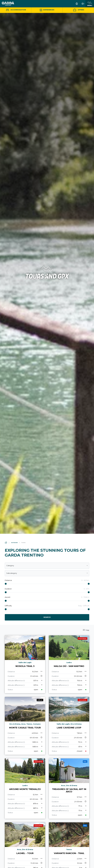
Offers (78, 10)
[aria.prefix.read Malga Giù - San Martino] (69, 664)
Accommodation (16, 10)
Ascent (8, 597)
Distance (8, 580)
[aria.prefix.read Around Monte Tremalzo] (25, 789)
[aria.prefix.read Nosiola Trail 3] (25, 664)
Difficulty (8, 606)
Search (47, 617)
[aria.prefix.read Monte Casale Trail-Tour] (25, 726)
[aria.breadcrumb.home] (6, 543)
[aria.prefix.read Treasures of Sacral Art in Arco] (69, 789)
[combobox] (47, 566)
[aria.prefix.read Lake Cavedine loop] (69, 726)
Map (86, 630)
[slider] (6, 584)
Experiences (47, 10)
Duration (8, 589)
